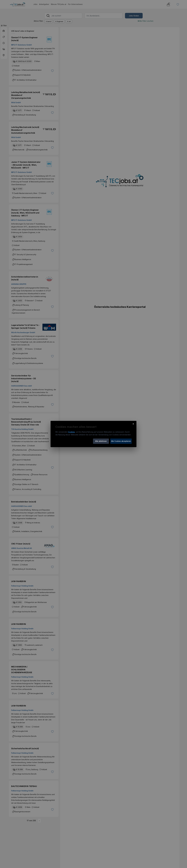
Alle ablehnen (101, 441)
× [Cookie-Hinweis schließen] (133, 424)
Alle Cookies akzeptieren (121, 441)
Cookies (71, 432)
